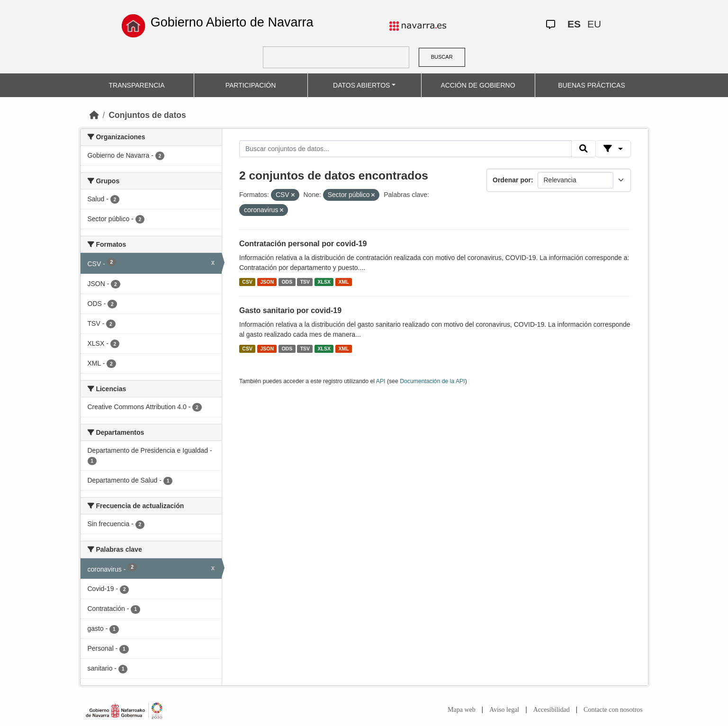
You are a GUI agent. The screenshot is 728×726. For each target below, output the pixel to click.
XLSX (324, 282)
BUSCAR (442, 57)
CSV (247, 282)
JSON (267, 282)
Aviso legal (504, 710)
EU (594, 24)
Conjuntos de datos (147, 115)
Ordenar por (512, 180)
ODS (287, 282)
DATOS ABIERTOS (361, 85)
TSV (305, 282)
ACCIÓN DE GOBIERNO (478, 85)
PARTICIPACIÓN (251, 85)
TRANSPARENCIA (137, 85)
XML (344, 282)
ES (574, 24)
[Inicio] (94, 115)
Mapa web (462, 710)
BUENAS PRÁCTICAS (592, 85)
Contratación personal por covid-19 (303, 244)
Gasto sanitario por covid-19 (290, 310)
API (381, 381)
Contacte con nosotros (613, 710)
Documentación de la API (432, 381)
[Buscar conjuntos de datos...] (405, 149)
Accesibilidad (552, 710)
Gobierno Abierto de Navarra (232, 22)
